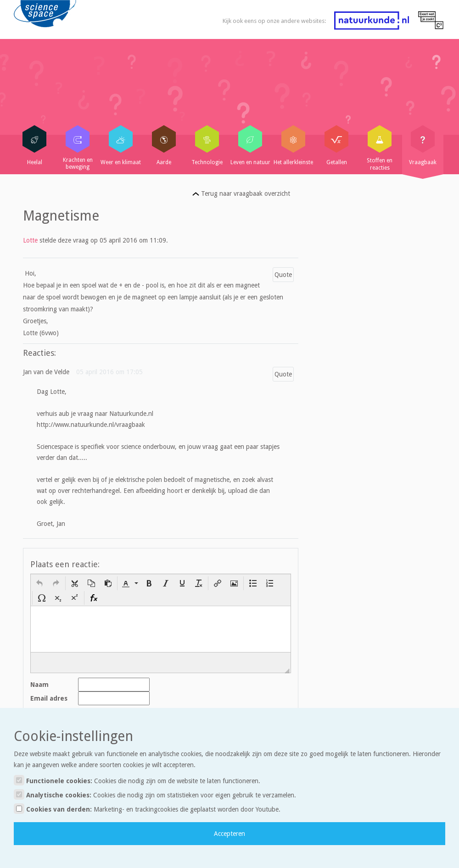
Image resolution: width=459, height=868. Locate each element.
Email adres (49, 698)
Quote (283, 275)
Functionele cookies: (137, 780)
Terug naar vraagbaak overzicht (241, 194)
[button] (39, 583)
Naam (39, 685)
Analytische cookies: (155, 794)
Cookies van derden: (147, 809)
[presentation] (39, 583)
